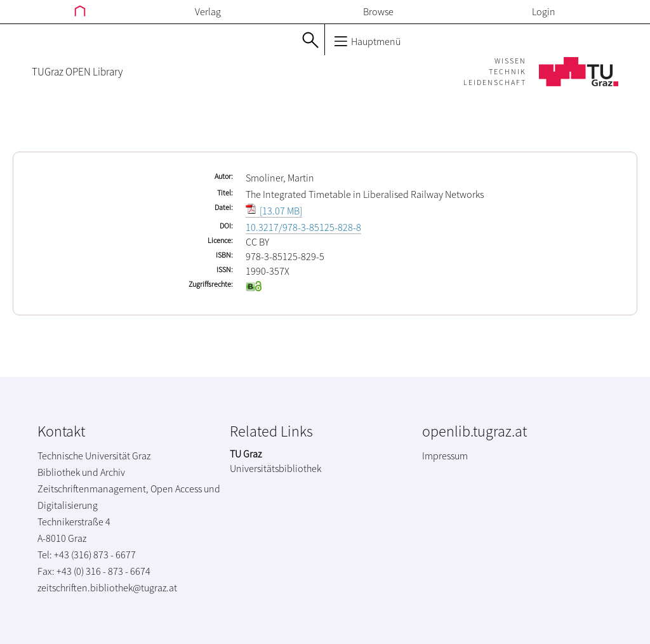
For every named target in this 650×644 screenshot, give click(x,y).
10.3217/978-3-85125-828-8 (303, 227)
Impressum (445, 456)
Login (544, 11)
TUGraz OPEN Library (77, 72)
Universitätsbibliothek (275, 468)
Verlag (208, 11)
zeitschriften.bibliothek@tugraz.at (107, 588)
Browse (378, 11)
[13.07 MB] (274, 211)
